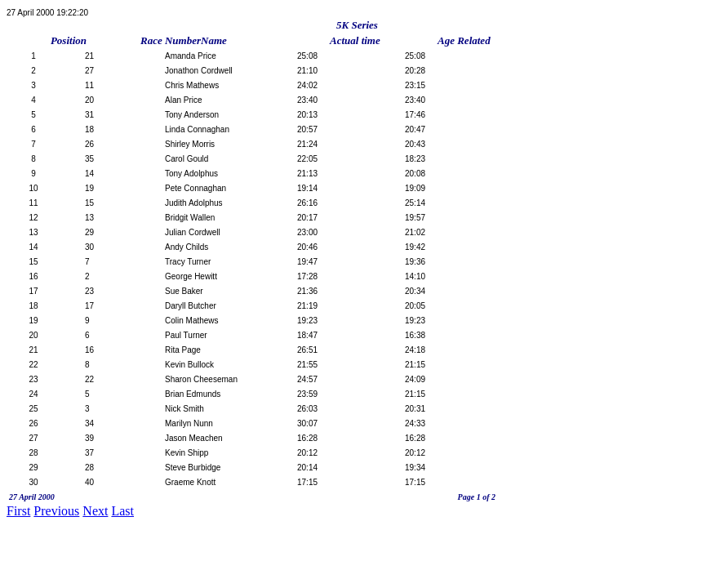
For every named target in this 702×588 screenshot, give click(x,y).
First (18, 511)
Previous (56, 511)
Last (122, 511)
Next (95, 511)
